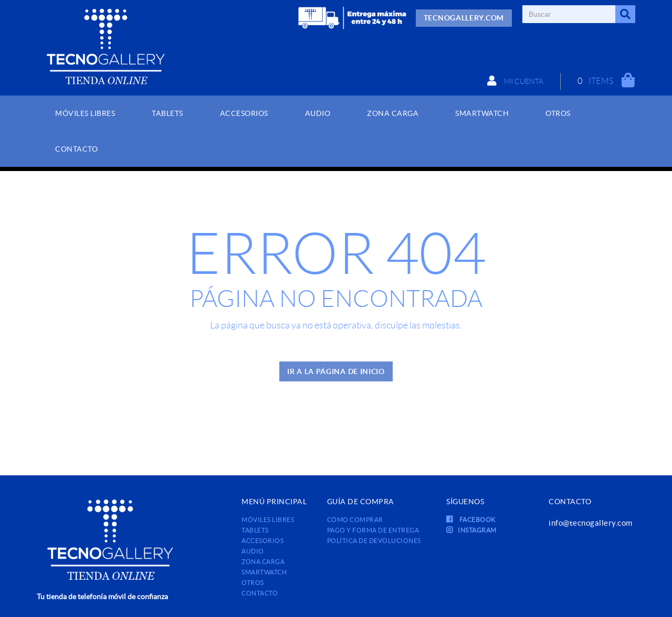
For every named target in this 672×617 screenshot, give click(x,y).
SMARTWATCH (264, 572)
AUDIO (253, 551)
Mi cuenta (515, 81)
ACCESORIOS (262, 541)
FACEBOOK (471, 520)
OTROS (253, 583)
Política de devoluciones (374, 541)
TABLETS (255, 530)
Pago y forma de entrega (373, 530)
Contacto (260, 593)
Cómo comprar (355, 520)
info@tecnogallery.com (591, 523)
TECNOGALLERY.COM (464, 18)
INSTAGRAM (471, 530)
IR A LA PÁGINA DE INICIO (336, 371)
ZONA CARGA (263, 562)
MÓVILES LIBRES (268, 520)
